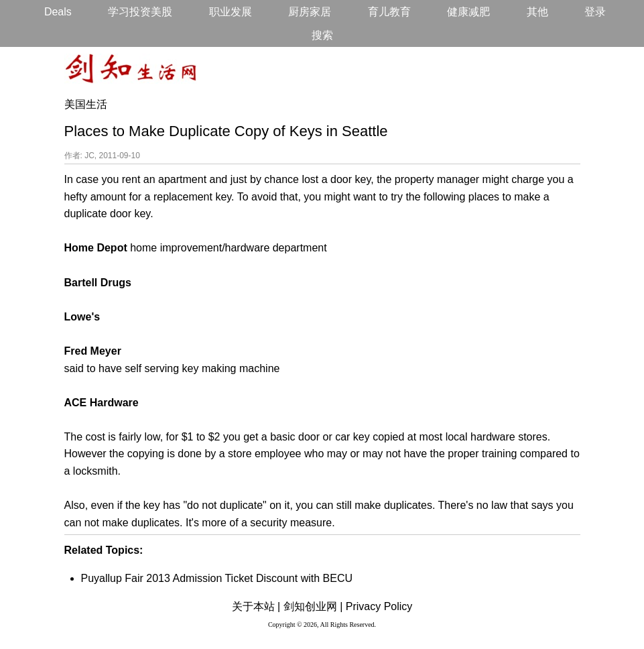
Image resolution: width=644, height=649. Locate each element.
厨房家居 (310, 12)
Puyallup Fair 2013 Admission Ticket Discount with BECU (217, 578)
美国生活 (86, 104)
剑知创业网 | (313, 606)
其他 (537, 12)
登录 (595, 12)
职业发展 (231, 12)
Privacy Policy (379, 606)
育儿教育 (389, 12)
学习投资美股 (140, 12)
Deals (58, 12)
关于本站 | (256, 606)
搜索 (322, 35)
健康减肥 (468, 12)
